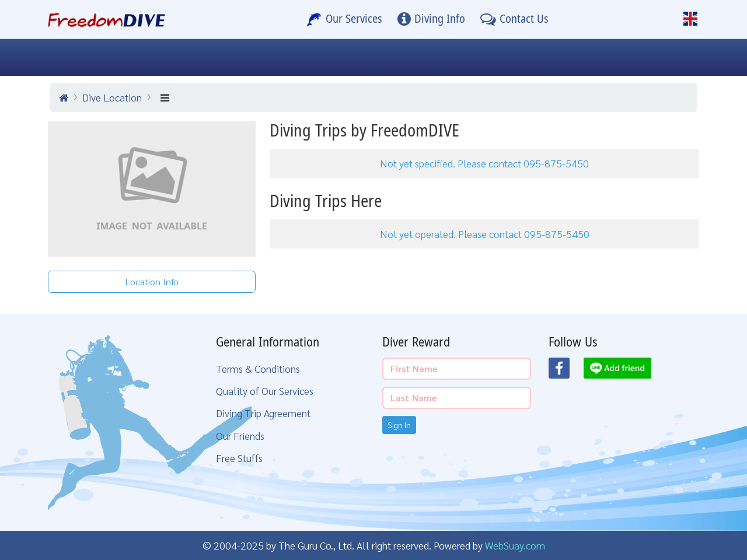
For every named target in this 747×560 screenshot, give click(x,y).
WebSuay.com (515, 545)
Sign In (399, 425)
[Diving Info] (431, 19)
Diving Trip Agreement (263, 413)
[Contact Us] (514, 19)
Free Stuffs (239, 458)
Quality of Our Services (265, 391)
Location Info (152, 281)
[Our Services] (344, 19)
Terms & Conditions (258, 368)
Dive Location (112, 97)
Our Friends (240, 435)
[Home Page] (107, 19)
